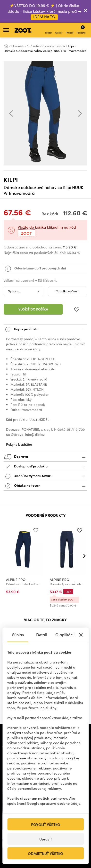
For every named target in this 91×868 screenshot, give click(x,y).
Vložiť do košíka (33, 309)
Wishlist (59, 30)
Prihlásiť (70, 30)
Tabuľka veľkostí (68, 291)
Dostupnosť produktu (45, 467)
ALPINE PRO (16, 580)
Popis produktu (45, 329)
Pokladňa (81, 29)
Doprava (45, 457)
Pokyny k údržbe (19, 444)
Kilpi (11, 179)
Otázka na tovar (45, 486)
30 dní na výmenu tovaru (45, 476)
